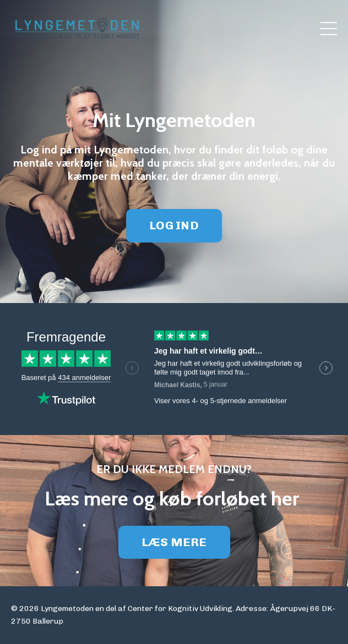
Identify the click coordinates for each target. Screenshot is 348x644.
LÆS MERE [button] (174, 542)
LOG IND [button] (174, 225)
